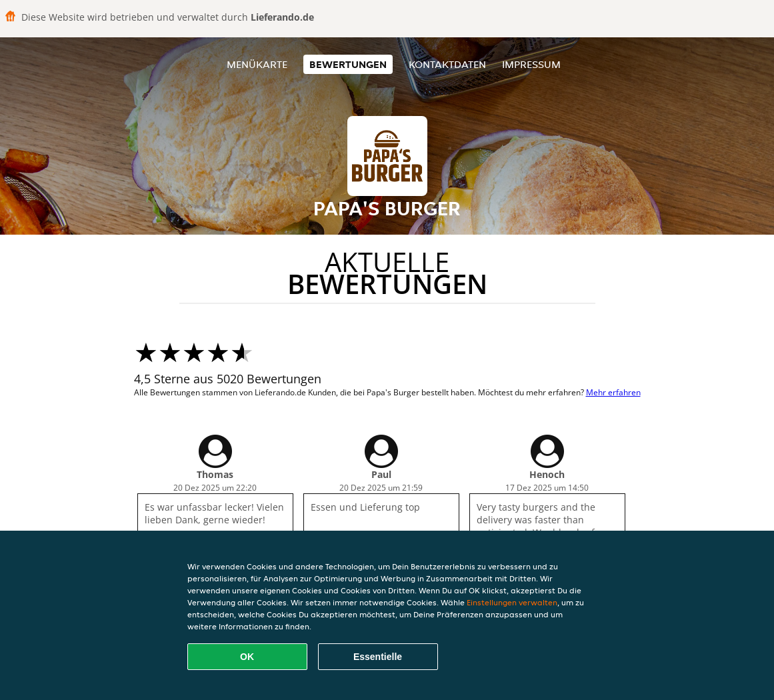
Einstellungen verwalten (512, 602)
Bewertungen (348, 64)
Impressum (531, 64)
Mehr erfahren (613, 392)
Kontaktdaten (447, 64)
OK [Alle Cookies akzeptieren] (247, 657)
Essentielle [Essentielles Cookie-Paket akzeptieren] (378, 657)
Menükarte (257, 64)
